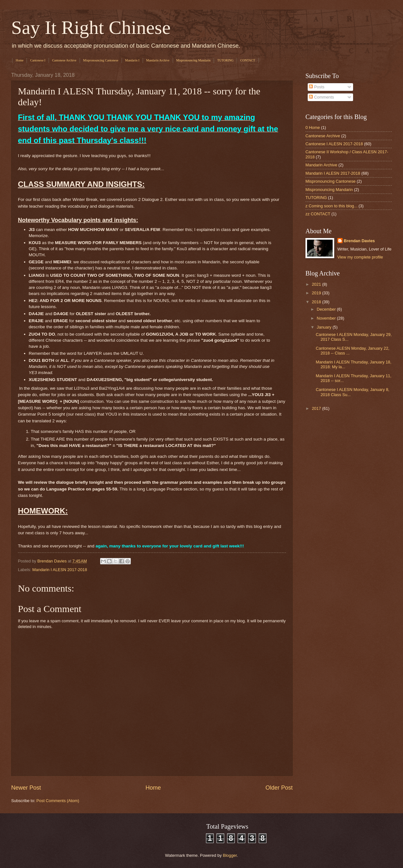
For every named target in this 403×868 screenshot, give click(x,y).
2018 (317, 302)
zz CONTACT (318, 214)
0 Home (313, 127)
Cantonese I (38, 60)
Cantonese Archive (64, 60)
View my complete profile (360, 257)
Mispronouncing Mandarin (194, 60)
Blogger (230, 855)
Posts (317, 87)
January (324, 327)
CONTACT (248, 60)
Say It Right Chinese (91, 28)
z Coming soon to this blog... (331, 206)
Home (20, 60)
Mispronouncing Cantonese (101, 60)
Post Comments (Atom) (58, 801)
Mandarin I (132, 60)
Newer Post (26, 788)
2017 (317, 408)
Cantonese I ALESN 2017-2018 (334, 144)
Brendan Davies (359, 241)
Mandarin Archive (158, 60)
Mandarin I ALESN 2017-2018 (60, 570)
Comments (321, 97)
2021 (317, 284)
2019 (317, 293)
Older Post (279, 788)
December (327, 309)
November (327, 318)
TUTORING (225, 60)
